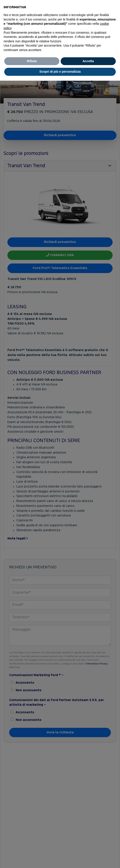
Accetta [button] (88, 61)
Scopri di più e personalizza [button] (60, 72)
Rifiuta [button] (32, 61)
